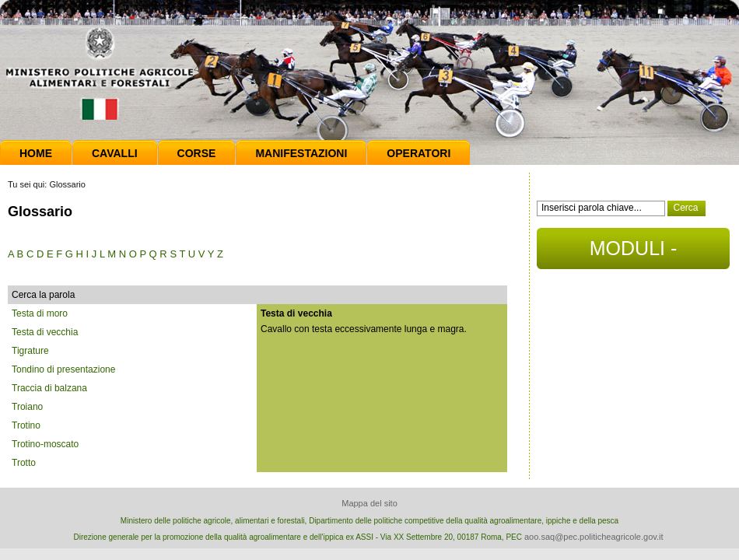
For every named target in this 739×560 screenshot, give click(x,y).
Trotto (24, 463)
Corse (197, 153)
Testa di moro (40, 313)
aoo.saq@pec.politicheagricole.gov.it (594, 537)
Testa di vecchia (45, 332)
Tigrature (30, 351)
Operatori (419, 153)
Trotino (26, 425)
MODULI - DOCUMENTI (633, 253)
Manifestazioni (301, 153)
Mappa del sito (369, 503)
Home (36, 153)
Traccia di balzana (49, 388)
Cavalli (115, 153)
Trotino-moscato (45, 444)
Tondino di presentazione (63, 369)
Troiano (27, 407)
